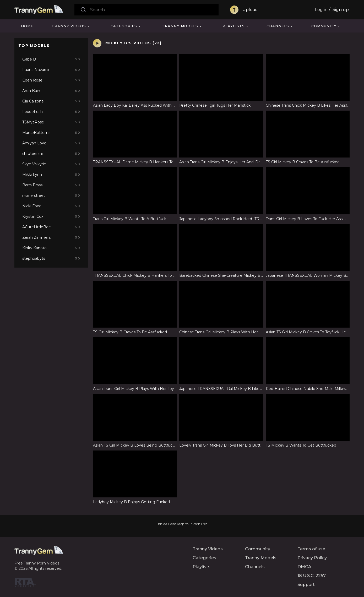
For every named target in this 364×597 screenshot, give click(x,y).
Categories (124, 26)
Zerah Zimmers (51, 237)
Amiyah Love (51, 143)
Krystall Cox (51, 216)
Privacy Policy (312, 558)
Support (306, 585)
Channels (278, 26)
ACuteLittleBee (51, 227)
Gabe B (51, 59)
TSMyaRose (51, 122)
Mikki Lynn (51, 175)
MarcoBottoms (51, 133)
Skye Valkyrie (51, 164)
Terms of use (311, 549)
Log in (321, 10)
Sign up (341, 10)
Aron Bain (51, 91)
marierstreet (51, 196)
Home (27, 26)
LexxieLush (51, 112)
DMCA (304, 567)
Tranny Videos (69, 26)
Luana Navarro (51, 70)
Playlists (234, 26)
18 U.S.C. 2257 (312, 576)
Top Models (34, 46)
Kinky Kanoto (51, 248)
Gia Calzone (51, 101)
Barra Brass (51, 185)
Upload (250, 10)
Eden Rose (51, 80)
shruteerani (51, 154)
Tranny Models (180, 26)
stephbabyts (51, 258)
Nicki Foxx (51, 206)
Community (324, 26)
